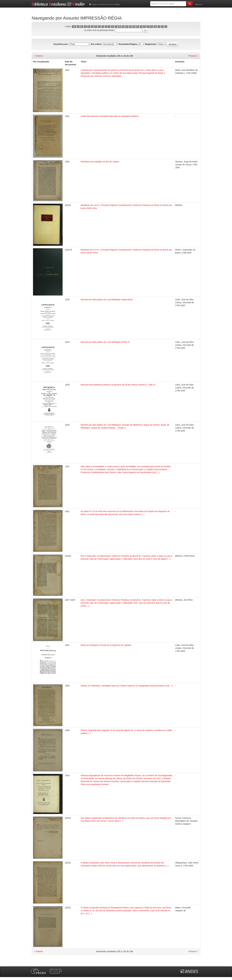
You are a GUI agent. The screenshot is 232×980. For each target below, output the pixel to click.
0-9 (74, 27)
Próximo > (193, 56)
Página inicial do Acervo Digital (104, 4)
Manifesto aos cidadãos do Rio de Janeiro (100, 162)
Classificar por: (61, 44)
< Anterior (38, 56)
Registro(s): (151, 44)
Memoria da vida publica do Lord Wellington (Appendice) (107, 300)
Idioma (199, 4)
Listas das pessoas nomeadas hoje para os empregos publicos (110, 116)
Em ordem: (96, 44)
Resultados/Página (128, 44)
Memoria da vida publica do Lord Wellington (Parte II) (105, 342)
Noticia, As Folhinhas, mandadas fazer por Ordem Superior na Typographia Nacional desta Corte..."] (127, 686)
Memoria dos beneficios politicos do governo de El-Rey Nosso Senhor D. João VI (118, 385)
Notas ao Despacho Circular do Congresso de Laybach (106, 645)
